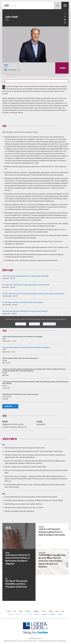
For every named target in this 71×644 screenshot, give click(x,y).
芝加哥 (21, 611)
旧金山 (44, 611)
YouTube (30, 614)
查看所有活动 (10, 406)
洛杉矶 (6, 65)
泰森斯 (50, 611)
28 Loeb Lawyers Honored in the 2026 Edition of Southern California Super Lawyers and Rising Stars (33, 294)
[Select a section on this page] (35, 81)
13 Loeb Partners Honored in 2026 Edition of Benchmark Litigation (23, 302)
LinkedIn (11, 614)
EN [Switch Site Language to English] (12, 6)
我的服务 (62, 68)
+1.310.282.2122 (12, 70)
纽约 (15, 611)
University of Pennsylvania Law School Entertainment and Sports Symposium (26, 347)
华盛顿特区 (36, 611)
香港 (63, 611)
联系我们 (37, 614)
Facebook (18, 614)
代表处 (57, 611)
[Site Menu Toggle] (65, 5)
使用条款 (53, 614)
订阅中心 (60, 614)
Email (6, 67)
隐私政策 (45, 614)
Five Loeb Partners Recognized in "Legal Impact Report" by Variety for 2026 (26, 285)
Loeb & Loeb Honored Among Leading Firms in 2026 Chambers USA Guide (25, 276)
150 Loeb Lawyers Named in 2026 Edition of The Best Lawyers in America (25, 311)
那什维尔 (28, 611)
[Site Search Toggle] (57, 5)
